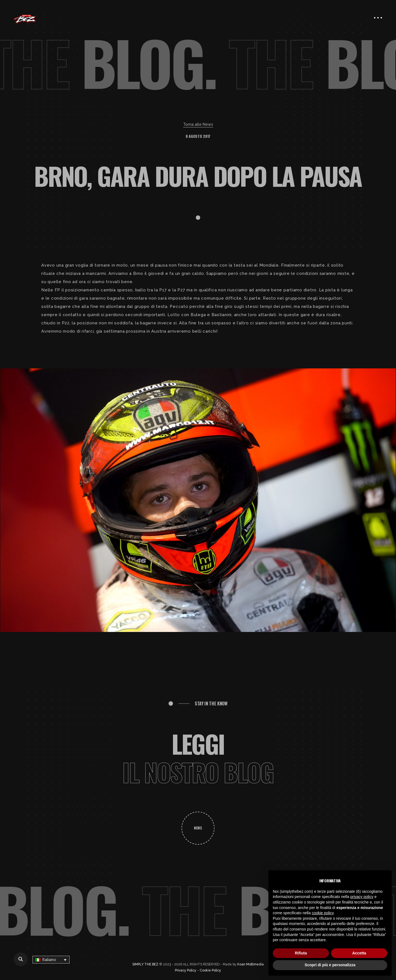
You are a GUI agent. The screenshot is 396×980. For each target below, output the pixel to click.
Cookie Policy (210, 970)
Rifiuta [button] (301, 953)
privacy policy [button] (362, 897)
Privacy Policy (186, 970)
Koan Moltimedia (251, 964)
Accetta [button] (359, 953)
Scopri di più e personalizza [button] (330, 965)
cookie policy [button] (323, 913)
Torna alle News (198, 124)
